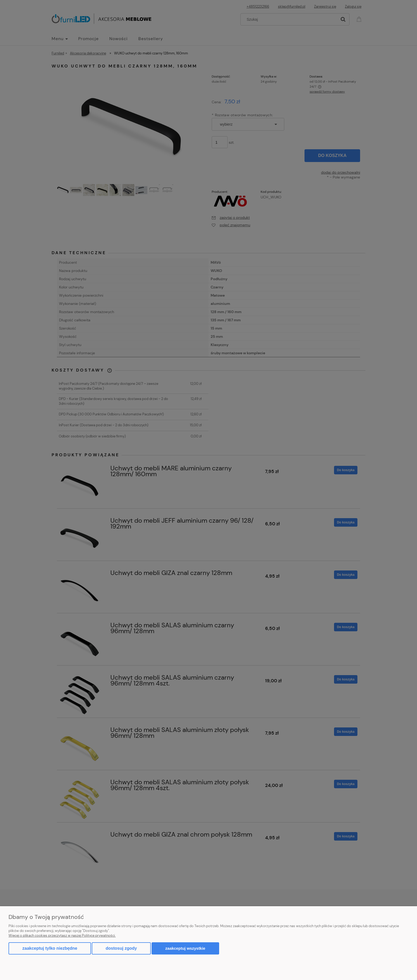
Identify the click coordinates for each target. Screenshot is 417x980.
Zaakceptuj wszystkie (185, 948)
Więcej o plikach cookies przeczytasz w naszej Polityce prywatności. (62, 936)
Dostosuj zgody (121, 948)
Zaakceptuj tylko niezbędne (50, 948)
